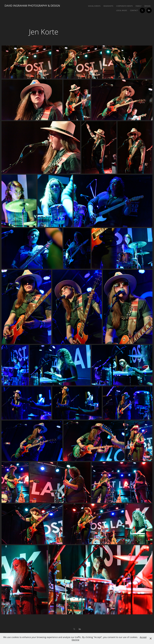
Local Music (122, 10)
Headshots (108, 6)
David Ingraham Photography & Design (32, 6)
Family (138, 6)
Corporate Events (124, 6)
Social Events (94, 6)
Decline (75, 640)
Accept (143, 637)
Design (147, 6)
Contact (134, 10)
